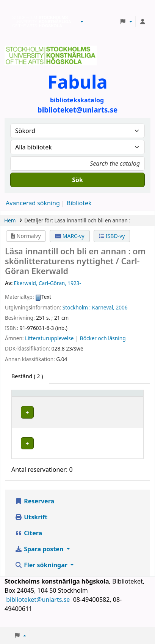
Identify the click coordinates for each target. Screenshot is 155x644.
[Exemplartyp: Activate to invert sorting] (36, 397)
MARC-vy (70, 236)
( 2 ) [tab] (27, 376)
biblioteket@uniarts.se (39, 607)
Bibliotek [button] (76, 397)
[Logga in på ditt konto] (142, 22)
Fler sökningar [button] (42, 573)
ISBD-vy (112, 236)
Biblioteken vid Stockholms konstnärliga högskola (40, 22)
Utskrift (31, 525)
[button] (82, 22)
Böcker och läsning (103, 338)
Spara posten (40, 557)
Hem (10, 220)
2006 (121, 307)
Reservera (34, 509)
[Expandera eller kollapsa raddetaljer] (128, 420)
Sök (77, 180)
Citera (28, 541)
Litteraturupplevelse (49, 338)
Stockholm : (77, 307)
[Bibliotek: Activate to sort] (86, 397)
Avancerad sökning (33, 203)
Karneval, (103, 307)
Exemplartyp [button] (32, 397)
